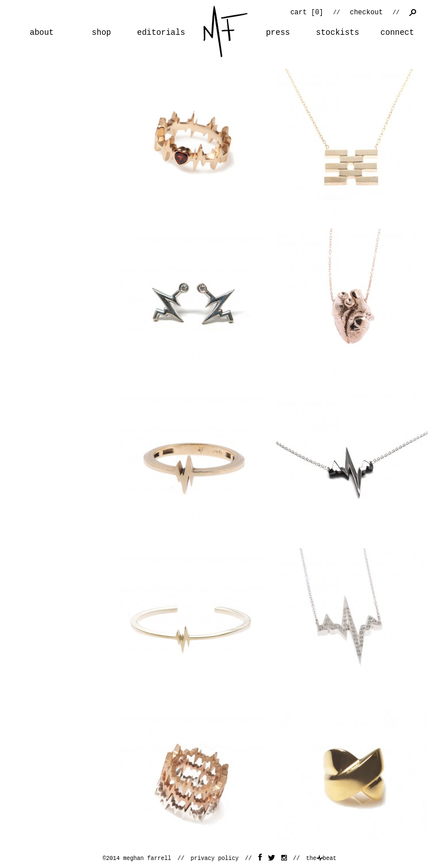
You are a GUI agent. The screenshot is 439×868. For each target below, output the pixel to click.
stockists (338, 33)
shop (102, 33)
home (226, 31)
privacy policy (214, 859)
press (278, 33)
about (42, 33)
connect (398, 33)
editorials (161, 33)
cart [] (307, 13)
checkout (366, 13)
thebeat (322, 859)
